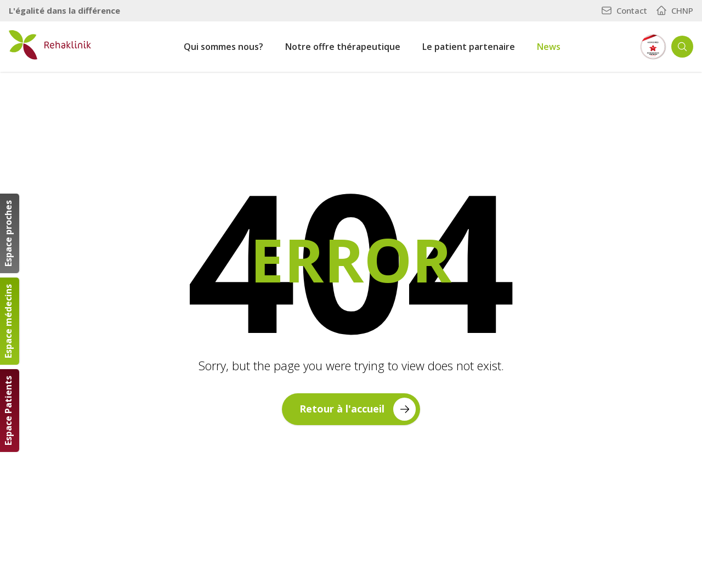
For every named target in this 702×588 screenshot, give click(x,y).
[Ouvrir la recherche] (682, 47)
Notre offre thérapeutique (343, 47)
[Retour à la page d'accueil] (50, 45)
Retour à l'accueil (358, 409)
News (549, 47)
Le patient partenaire (469, 47)
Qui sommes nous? (223, 47)
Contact (624, 10)
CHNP (675, 10)
